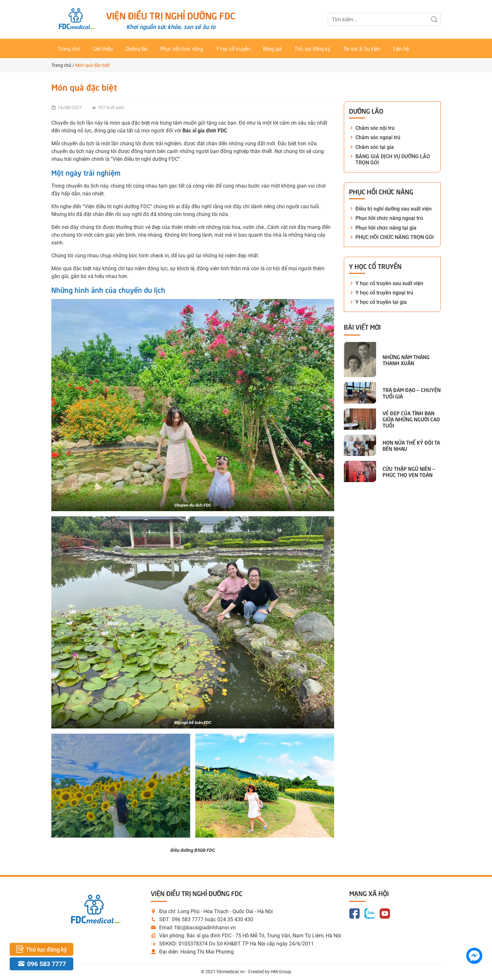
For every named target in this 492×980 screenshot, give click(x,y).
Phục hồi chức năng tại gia (386, 228)
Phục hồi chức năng (182, 48)
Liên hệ (401, 48)
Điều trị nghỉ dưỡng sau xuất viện (394, 209)
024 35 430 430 (235, 919)
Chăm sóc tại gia (375, 147)
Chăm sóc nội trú (375, 128)
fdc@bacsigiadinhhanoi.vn (205, 928)
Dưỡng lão (137, 48)
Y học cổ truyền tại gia (381, 302)
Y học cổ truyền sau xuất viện (389, 283)
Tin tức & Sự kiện (362, 48)
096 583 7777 (188, 919)
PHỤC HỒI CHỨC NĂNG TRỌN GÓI (395, 237)
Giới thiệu (103, 48)
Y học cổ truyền (233, 48)
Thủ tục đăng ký (312, 48)
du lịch (87, 144)
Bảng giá (272, 48)
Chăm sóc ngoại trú (378, 137)
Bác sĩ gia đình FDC (205, 131)
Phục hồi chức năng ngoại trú (389, 218)
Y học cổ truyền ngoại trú (384, 293)
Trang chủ (69, 48)
